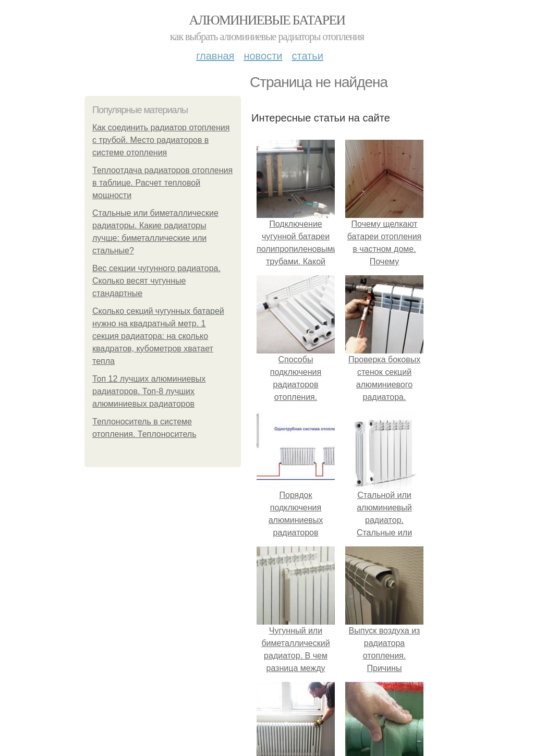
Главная (215, 56)
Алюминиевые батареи (267, 20)
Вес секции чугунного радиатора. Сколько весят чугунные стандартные (156, 281)
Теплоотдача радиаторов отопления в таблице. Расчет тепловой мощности (162, 183)
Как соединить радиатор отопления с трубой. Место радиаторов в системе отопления (161, 140)
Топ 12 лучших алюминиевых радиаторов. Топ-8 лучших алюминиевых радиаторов (149, 391)
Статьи (307, 56)
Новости (263, 56)
